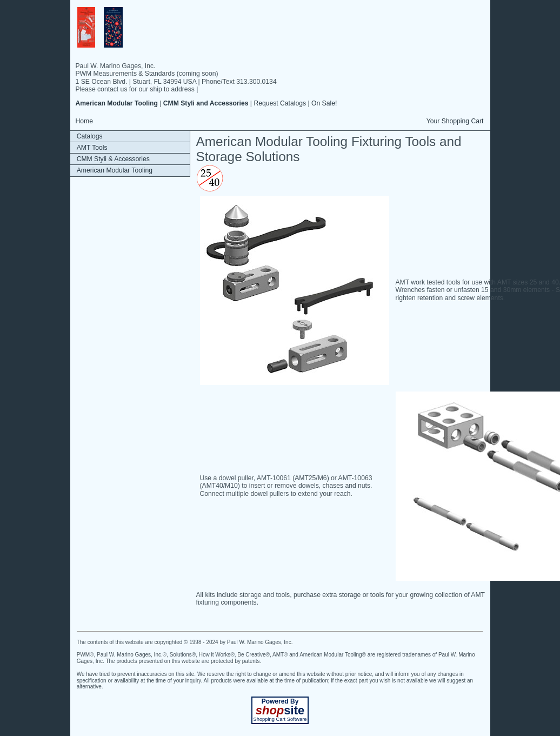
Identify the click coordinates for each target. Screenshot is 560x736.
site (280, 710)
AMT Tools (92, 148)
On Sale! (324, 103)
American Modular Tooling (115, 170)
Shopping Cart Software (280, 719)
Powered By (280, 701)
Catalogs (90, 136)
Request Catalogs (280, 103)
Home (84, 121)
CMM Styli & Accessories (113, 159)
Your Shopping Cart (455, 121)
